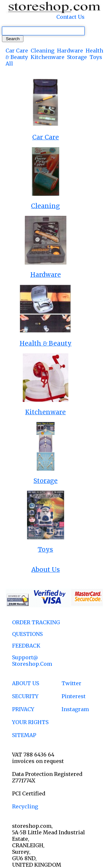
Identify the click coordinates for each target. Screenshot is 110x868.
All (9, 64)
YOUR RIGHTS (30, 722)
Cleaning (42, 51)
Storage (77, 57)
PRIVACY (23, 709)
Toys (96, 57)
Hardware (70, 51)
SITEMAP (24, 735)
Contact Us (70, 17)
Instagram (75, 709)
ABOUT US (26, 683)
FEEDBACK (26, 646)
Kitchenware (48, 57)
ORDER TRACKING (36, 622)
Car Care (17, 51)
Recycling (25, 806)
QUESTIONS (27, 634)
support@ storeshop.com (32, 661)
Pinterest (74, 696)
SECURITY (25, 696)
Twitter (71, 683)
